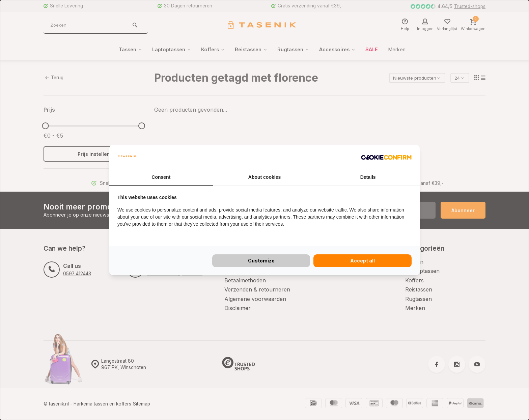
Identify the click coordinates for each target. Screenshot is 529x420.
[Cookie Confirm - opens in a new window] (386, 157)
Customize (261, 261)
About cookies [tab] (264, 177)
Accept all (363, 261)
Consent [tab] (161, 177)
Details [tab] (368, 177)
